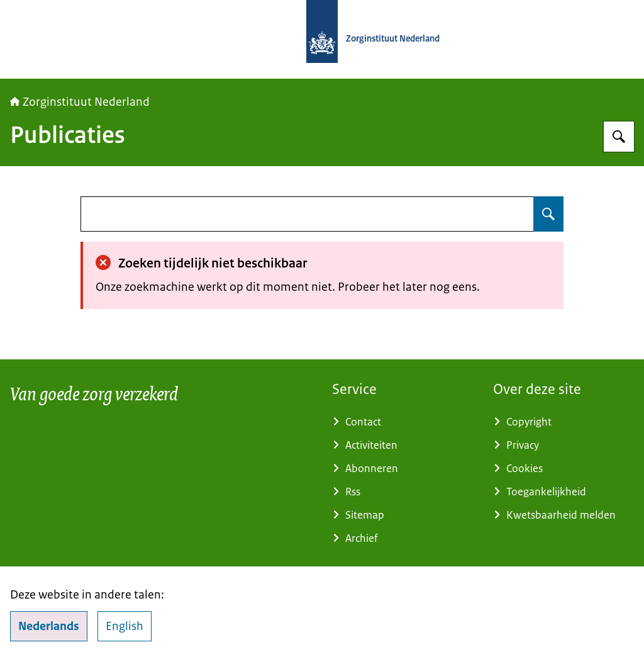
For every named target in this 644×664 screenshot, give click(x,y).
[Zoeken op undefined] (548, 214)
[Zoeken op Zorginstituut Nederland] (619, 137)
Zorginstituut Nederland (80, 102)
